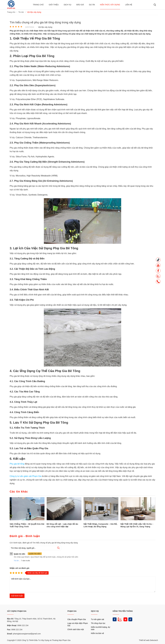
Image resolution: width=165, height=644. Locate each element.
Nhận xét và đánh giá (19, 568)
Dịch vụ (68, 5)
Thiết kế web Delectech (148, 640)
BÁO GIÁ (80, 5)
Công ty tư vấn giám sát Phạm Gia (26, 476)
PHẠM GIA (72, 611)
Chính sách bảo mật (76, 629)
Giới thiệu (54, 5)
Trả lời (16, 561)
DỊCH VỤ (95, 611)
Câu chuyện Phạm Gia (77, 619)
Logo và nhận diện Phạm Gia (78, 624)
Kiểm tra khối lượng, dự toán (101, 628)
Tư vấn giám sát (98, 619)
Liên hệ (129, 5)
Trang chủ (38, 5)
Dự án (92, 5)
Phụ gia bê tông (17, 464)
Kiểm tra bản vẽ (98, 633)
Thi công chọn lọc (98, 623)
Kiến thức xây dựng (110, 5)
